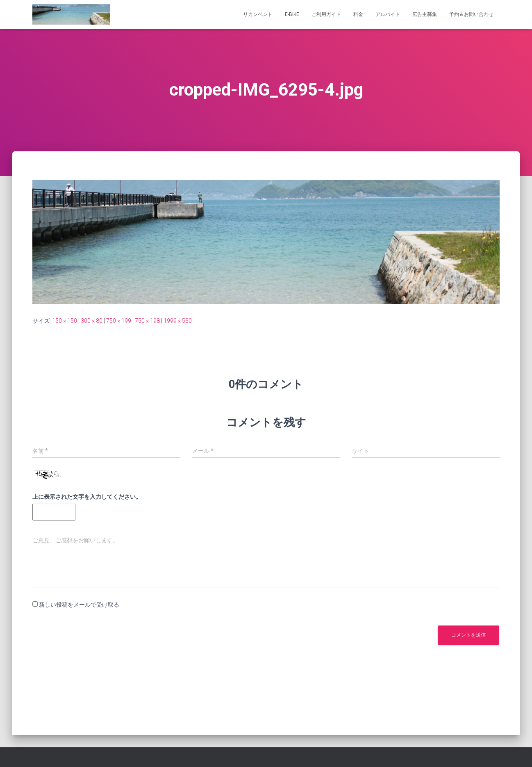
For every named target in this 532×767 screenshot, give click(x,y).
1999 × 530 (178, 321)
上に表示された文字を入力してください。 (87, 497)
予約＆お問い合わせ (471, 14)
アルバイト (388, 14)
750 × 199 (119, 321)
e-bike (292, 14)
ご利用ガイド (326, 14)
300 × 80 (92, 321)
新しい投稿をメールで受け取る (79, 605)
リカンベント (258, 14)
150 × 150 (65, 321)
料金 (358, 14)
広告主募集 (425, 14)
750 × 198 (147, 321)
